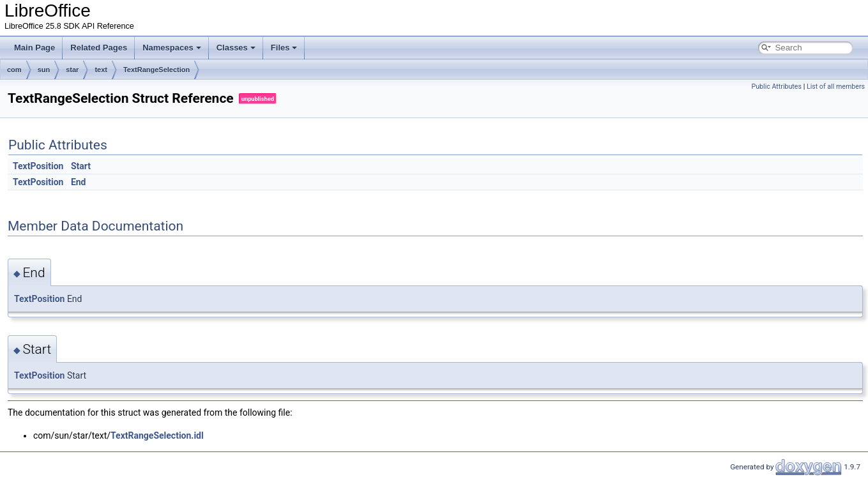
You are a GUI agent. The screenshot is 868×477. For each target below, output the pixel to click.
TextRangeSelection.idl (157, 435)
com (14, 70)
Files (284, 48)
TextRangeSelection (156, 70)
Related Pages (99, 48)
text (101, 70)
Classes (236, 48)
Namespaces (172, 48)
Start (81, 166)
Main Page (34, 48)
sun (44, 70)
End (79, 182)
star (72, 70)
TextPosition (38, 166)
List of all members (836, 87)
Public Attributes (776, 87)
